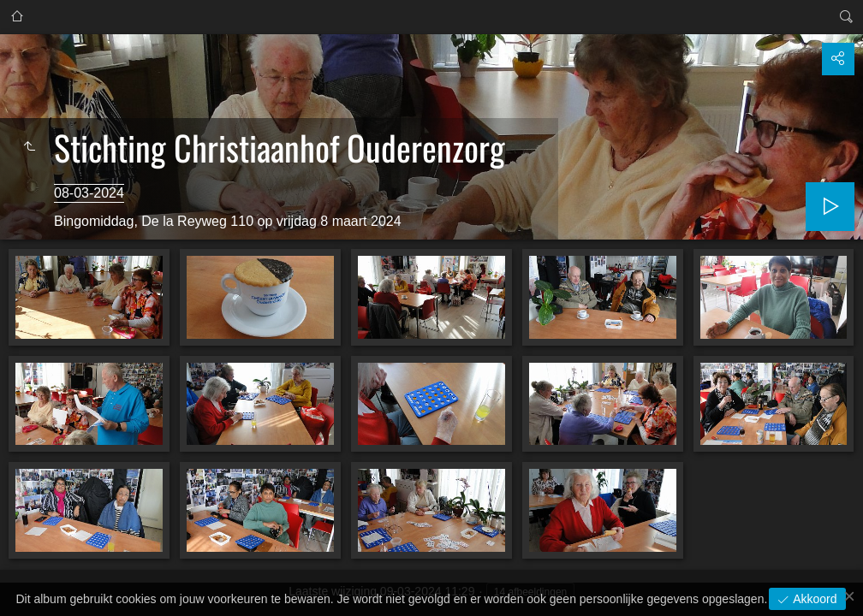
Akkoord (813, 599)
